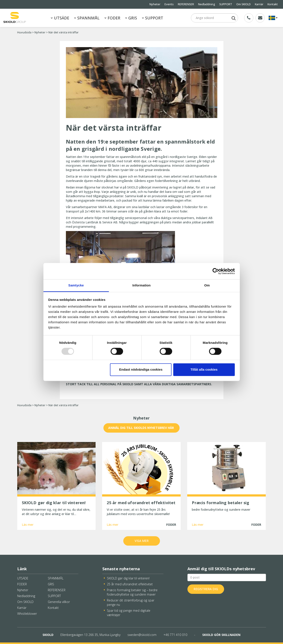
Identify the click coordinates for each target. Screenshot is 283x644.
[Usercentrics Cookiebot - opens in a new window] (216, 271)
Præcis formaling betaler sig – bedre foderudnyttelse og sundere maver (132, 592)
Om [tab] (207, 285)
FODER (112, 18)
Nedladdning (207, 4)
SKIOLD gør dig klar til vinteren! (128, 578)
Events (169, 4)
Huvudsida (24, 32)
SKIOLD (48, 635)
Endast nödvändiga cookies (141, 369)
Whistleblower (27, 614)
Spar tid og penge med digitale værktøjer (129, 613)
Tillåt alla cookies (204, 369)
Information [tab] (142, 285)
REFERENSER (186, 4)
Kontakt (273, 4)
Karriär (259, 4)
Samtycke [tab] (76, 285)
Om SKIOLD (244, 4)
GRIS (131, 18)
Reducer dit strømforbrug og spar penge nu (131, 602)
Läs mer (28, 525)
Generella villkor (59, 602)
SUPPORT (226, 4)
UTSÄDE (60, 18)
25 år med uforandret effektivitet (130, 584)
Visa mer (142, 541)
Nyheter (155, 4)
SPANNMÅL (87, 18)
